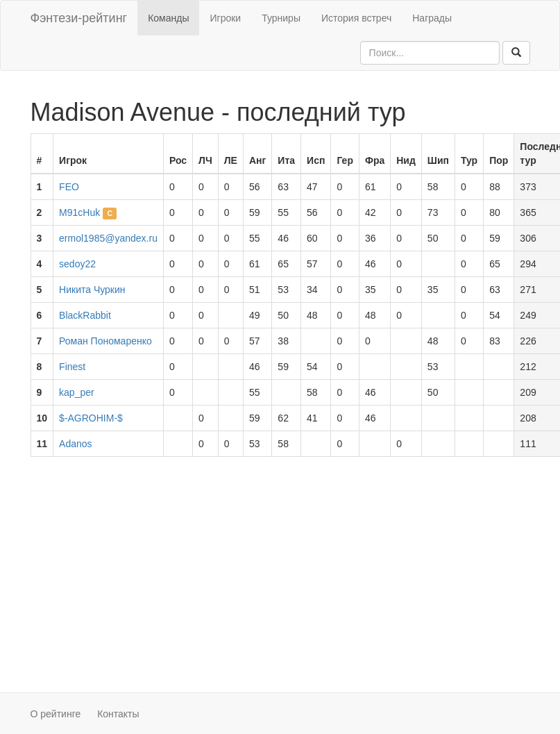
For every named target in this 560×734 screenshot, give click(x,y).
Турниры (281, 18)
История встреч (356, 18)
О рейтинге (56, 714)
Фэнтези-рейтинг (79, 18)
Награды (432, 18)
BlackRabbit (85, 315)
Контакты (118, 714)
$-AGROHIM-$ (91, 418)
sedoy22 (77, 264)
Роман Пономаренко (105, 341)
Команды (168, 18)
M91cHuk (79, 212)
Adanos (75, 444)
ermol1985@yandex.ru (108, 238)
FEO (69, 187)
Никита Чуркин (92, 290)
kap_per (77, 392)
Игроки (225, 18)
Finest (72, 367)
